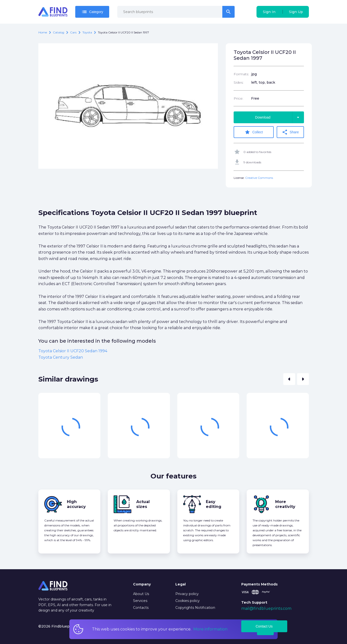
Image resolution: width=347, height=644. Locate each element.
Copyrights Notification (195, 608)
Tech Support (254, 602)
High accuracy (76, 504)
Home (43, 32)
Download (279, 117)
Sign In (269, 12)
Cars (73, 32)
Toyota (87, 32)
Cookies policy (188, 601)
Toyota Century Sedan (61, 357)
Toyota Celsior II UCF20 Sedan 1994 (73, 351)
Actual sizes (143, 504)
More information (210, 629)
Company (142, 584)
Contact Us (264, 626)
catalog (59, 32)
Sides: (239, 82)
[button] (289, 379)
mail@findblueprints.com (266, 608)
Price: (238, 98)
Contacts (141, 608)
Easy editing (214, 504)
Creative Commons (259, 178)
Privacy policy (187, 594)
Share (290, 132)
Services (140, 601)
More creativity (285, 504)
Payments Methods (259, 584)
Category (92, 12)
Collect (254, 132)
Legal (181, 584)
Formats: (241, 74)
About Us (141, 594)
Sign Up (296, 12)
